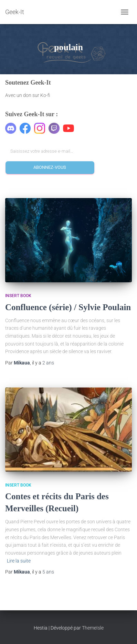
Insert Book (18, 296)
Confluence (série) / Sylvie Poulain (68, 307)
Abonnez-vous (50, 167)
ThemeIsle (93, 628)
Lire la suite (19, 561)
